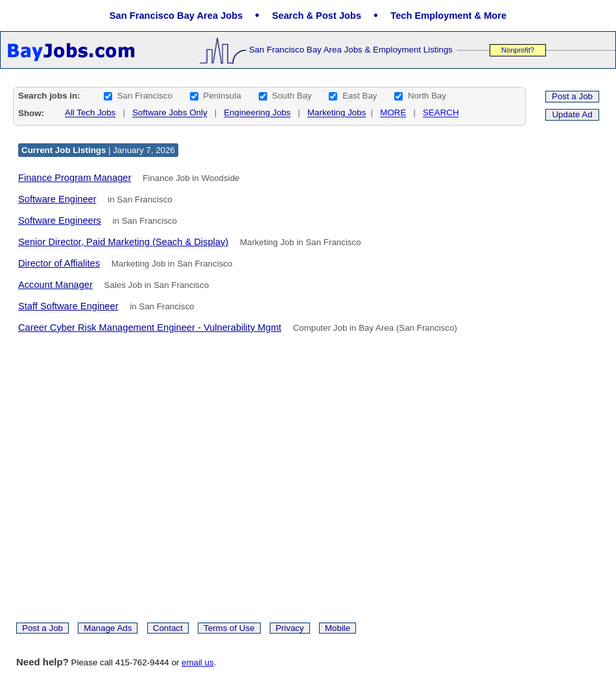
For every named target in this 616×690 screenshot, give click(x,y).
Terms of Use (229, 628)
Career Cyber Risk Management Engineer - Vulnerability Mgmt (150, 327)
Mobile (338, 628)
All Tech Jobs (90, 113)
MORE (393, 113)
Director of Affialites (59, 263)
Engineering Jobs (257, 113)
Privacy (290, 628)
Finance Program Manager (75, 178)
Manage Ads (108, 628)
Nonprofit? (518, 50)
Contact (168, 628)
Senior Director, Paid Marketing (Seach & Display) (123, 242)
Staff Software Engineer (68, 306)
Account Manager (55, 285)
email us (198, 662)
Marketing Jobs (337, 113)
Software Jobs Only (170, 113)
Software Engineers (60, 220)
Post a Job (572, 96)
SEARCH (441, 113)
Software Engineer (57, 199)
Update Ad (572, 114)
